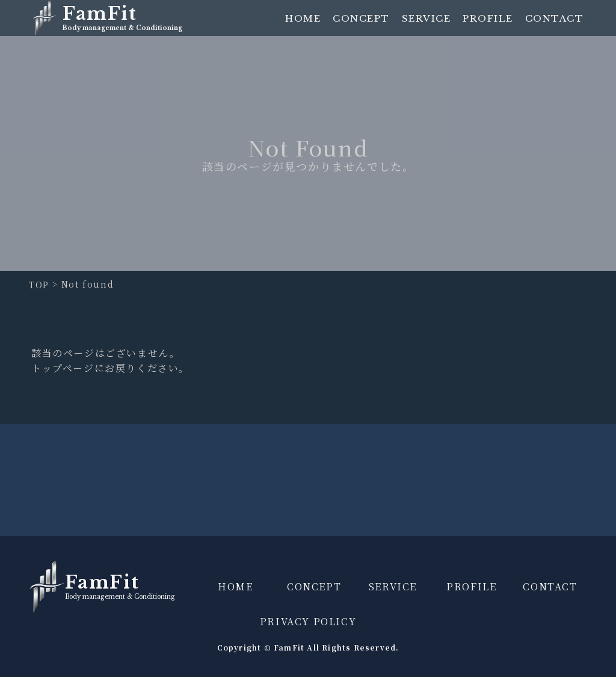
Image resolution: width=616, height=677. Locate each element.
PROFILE (488, 18)
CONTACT (555, 18)
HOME (303, 18)
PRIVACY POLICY (308, 621)
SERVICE (427, 18)
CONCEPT (361, 18)
